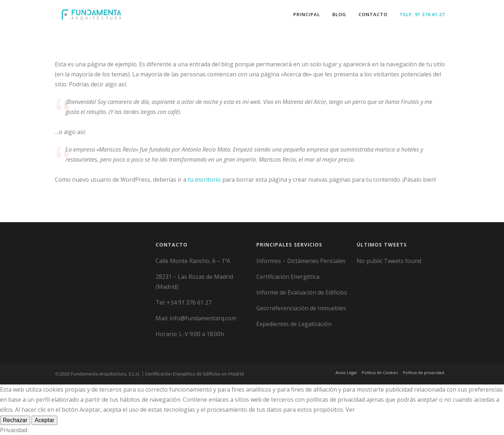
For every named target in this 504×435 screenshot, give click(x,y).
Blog (339, 14)
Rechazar (15, 420)
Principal (307, 14)
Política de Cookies (380, 372)
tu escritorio (204, 180)
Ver (350, 410)
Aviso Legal (346, 372)
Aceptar (44, 420)
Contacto (373, 14)
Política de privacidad (424, 372)
